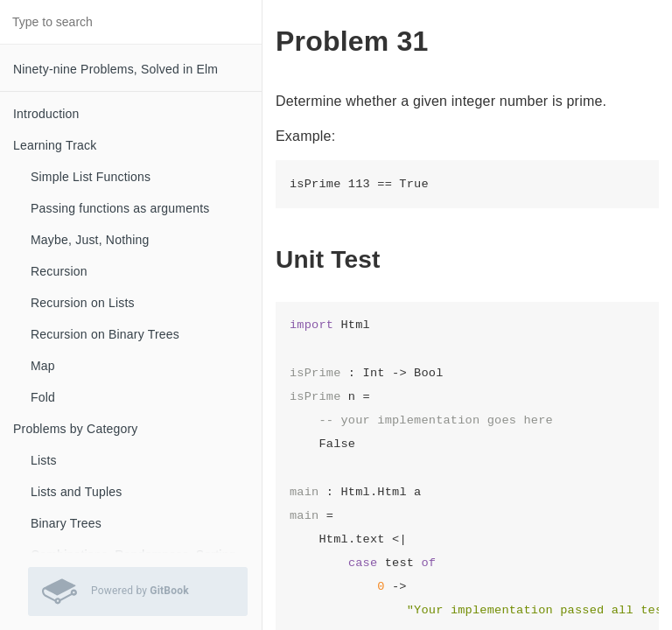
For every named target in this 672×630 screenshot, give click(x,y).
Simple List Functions (91, 177)
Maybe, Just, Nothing (90, 240)
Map (43, 366)
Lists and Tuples (76, 492)
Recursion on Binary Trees (105, 334)
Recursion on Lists (83, 303)
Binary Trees (66, 523)
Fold (43, 397)
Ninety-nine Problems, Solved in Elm (115, 69)
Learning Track (55, 145)
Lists (44, 460)
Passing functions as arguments (120, 208)
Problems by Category (76, 429)
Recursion (59, 271)
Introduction (46, 114)
